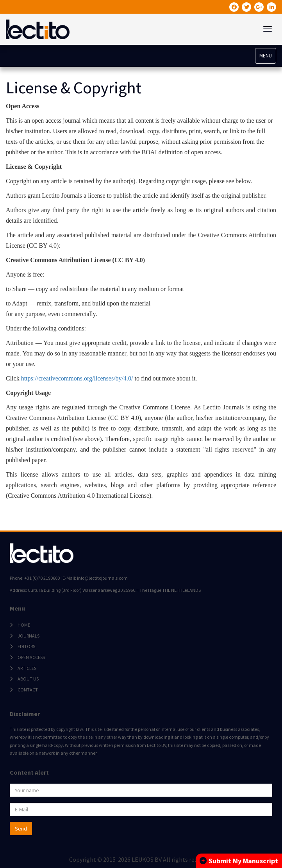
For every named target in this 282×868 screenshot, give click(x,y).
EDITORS (26, 646)
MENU (266, 56)
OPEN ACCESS (31, 657)
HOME (24, 625)
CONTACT (28, 690)
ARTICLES (27, 668)
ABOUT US (28, 679)
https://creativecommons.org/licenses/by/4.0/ (77, 378)
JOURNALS (29, 636)
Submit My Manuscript (239, 861)
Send (21, 829)
